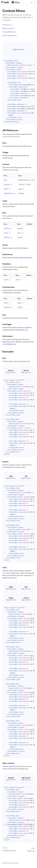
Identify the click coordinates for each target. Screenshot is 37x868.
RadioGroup (9, 254)
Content (7, 164)
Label (6, 201)
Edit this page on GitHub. (11, 863)
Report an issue (9, 28)
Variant (7, 462)
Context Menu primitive (11, 137)
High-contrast (9, 763)
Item (5, 213)
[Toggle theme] (31, 2)
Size (5, 358)
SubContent (9, 336)
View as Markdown (9, 32)
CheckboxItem (10, 287)
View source (8, 25)
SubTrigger (8, 324)
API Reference (11, 130)
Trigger (7, 152)
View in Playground (9, 35)
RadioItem (8, 264)
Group (6, 245)
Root (6, 143)
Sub (5, 315)
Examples (9, 351)
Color (6, 567)
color (4, 573)
